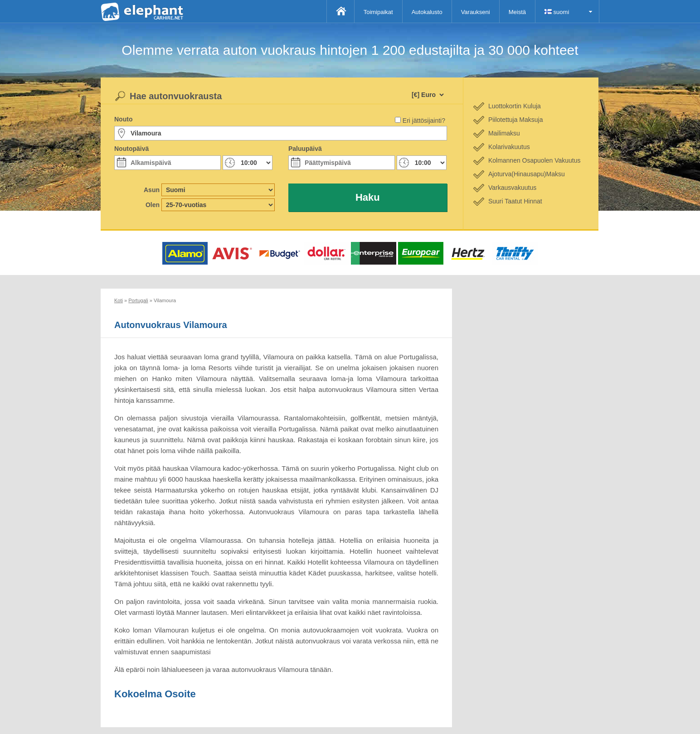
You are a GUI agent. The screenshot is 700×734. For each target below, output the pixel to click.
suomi (557, 12)
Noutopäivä (131, 149)
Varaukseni (476, 12)
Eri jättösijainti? (424, 121)
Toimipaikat (378, 12)
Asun (152, 190)
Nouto (123, 119)
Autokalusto (427, 12)
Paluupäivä (305, 149)
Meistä (517, 12)
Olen (153, 205)
